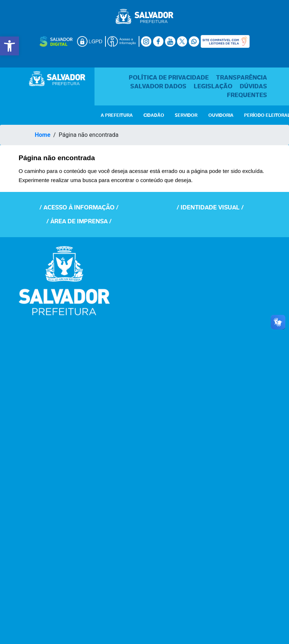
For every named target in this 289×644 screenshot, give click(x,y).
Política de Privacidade (169, 78)
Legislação (214, 86)
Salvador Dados (159, 86)
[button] (9, 46)
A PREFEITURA (117, 115)
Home (43, 135)
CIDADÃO (154, 115)
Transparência (242, 78)
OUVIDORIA (221, 115)
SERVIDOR (186, 115)
